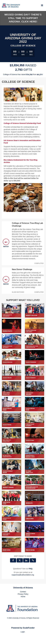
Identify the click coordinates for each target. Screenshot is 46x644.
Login (23, 632)
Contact (23, 592)
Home (23, 597)
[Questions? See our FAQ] (31, 569)
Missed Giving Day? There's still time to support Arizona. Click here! (23, 18)
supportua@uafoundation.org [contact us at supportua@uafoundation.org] (23, 575)
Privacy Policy (23, 594)
